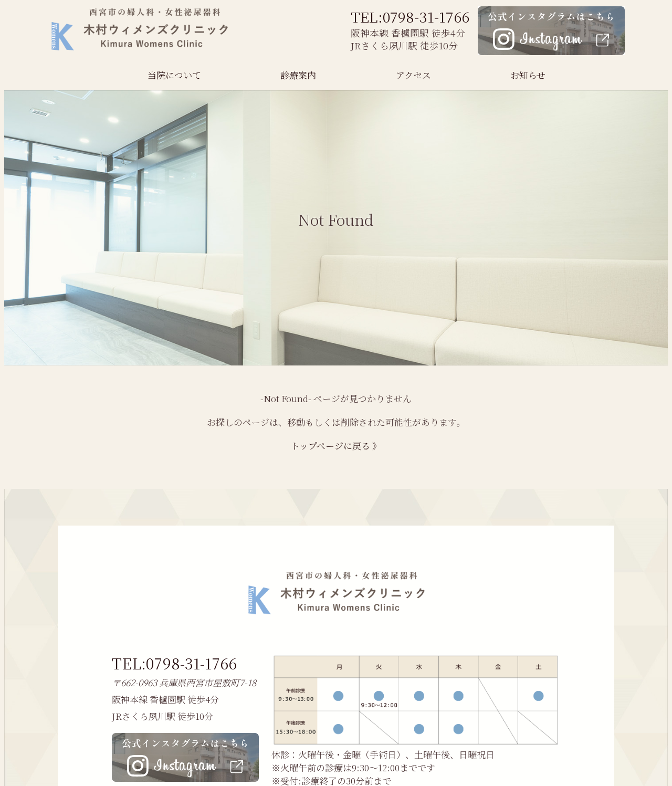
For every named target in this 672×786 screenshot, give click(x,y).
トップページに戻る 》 (336, 446)
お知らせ (528, 75)
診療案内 (298, 75)
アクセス (413, 75)
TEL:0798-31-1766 (410, 17)
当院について (174, 75)
